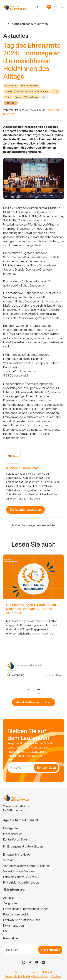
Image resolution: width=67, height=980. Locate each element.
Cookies (56, 976)
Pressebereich (13, 834)
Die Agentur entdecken (25, 510)
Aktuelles (9, 898)
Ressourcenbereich (16, 914)
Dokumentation (13, 925)
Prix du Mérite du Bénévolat (21, 882)
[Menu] (63, 7)
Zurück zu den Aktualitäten (27, 24)
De (36, 7)
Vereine (8, 860)
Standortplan (40, 976)
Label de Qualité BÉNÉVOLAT (22, 877)
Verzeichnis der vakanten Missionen (27, 866)
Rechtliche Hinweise (27, 972)
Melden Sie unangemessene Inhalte (34, 525)
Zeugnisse (10, 903)
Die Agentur (11, 828)
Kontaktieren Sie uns (17, 839)
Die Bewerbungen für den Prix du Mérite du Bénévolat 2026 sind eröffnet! (31, 609)
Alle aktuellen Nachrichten (34, 702)
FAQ (6, 931)
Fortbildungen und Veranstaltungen (26, 909)
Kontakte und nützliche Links (22, 920)
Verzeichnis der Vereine (19, 871)
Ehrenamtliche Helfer (17, 854)
